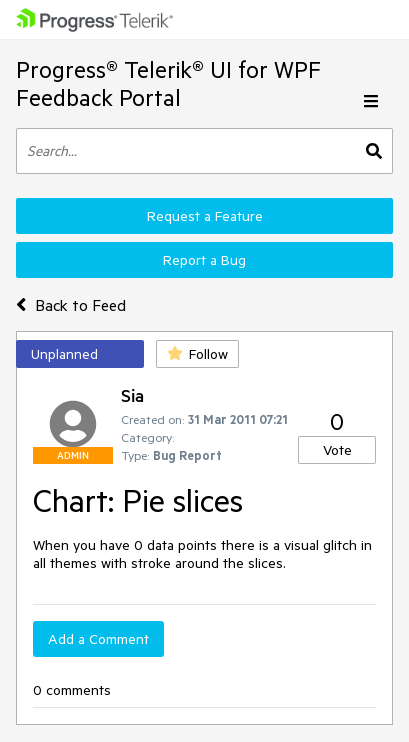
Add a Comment (98, 639)
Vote (337, 450)
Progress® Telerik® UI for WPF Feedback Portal (168, 83)
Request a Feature (205, 216)
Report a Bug (204, 260)
